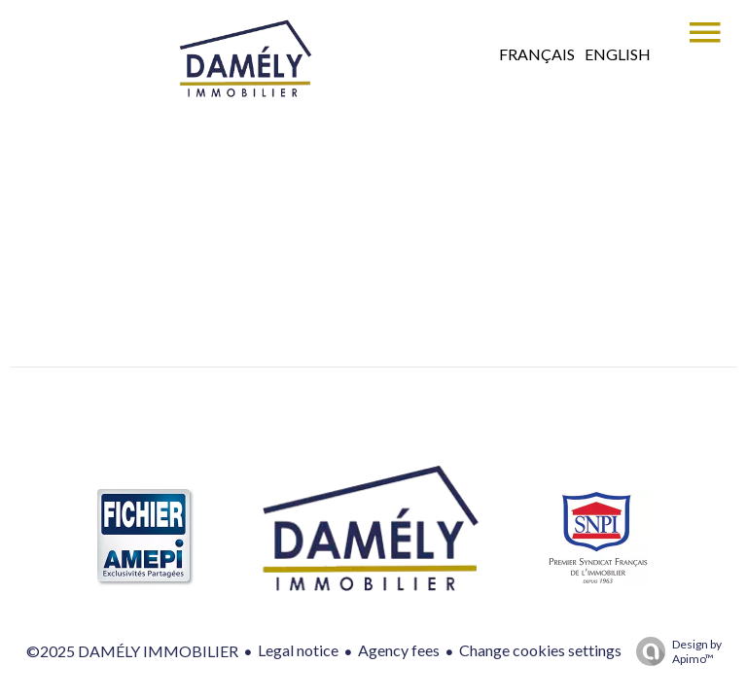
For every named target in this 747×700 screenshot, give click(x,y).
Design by (674, 651)
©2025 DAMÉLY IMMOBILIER (132, 651)
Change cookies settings (540, 650)
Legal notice (298, 650)
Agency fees (399, 650)
